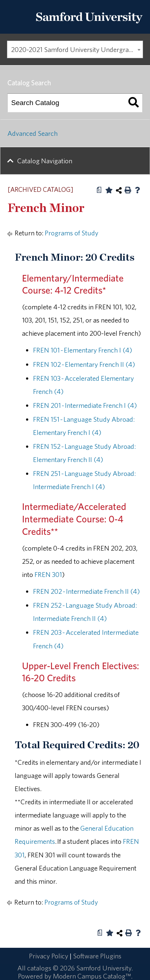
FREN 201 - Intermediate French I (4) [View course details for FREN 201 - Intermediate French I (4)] (85, 405)
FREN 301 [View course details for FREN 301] (48, 574)
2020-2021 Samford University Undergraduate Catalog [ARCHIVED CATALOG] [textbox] (77, 49)
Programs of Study (72, 233)
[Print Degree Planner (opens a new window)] (99, 190)
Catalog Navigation (45, 161)
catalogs (39, 968)
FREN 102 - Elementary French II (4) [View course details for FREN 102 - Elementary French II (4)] (84, 364)
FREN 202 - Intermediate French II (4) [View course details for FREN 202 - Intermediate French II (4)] (86, 591)
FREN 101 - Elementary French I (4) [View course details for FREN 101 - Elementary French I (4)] (83, 350)
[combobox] (75, 49)
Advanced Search (32, 133)
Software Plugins (97, 956)
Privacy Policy (49, 956)
